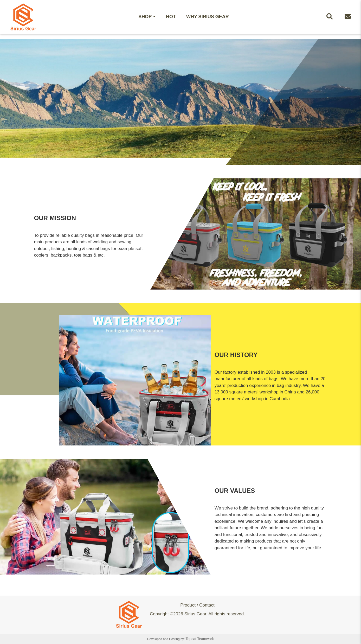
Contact (207, 605)
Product (188, 605)
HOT (171, 17)
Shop (145, 17)
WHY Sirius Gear (208, 17)
